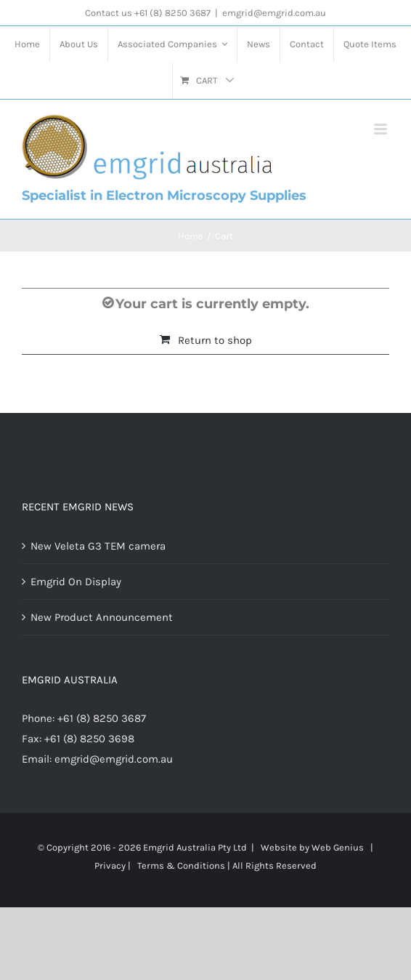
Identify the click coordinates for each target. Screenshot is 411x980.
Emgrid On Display (76, 582)
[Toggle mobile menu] (382, 129)
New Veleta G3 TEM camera (98, 546)
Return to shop (215, 340)
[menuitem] (27, 44)
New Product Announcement (102, 617)
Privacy (110, 865)
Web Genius (338, 847)
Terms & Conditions (181, 865)
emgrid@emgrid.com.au (274, 13)
